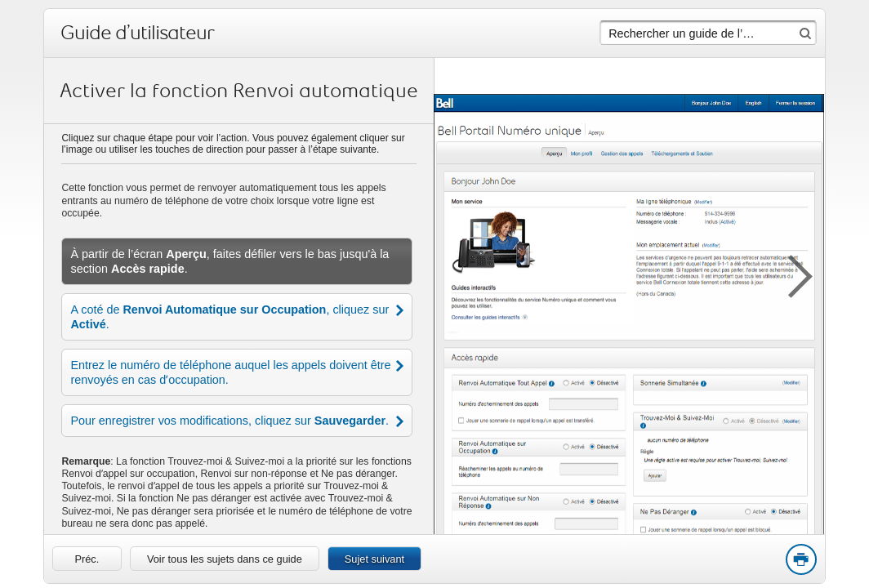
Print (800, 560)
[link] (87, 559)
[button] (792, 274)
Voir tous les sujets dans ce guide (225, 559)
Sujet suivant (374, 559)
